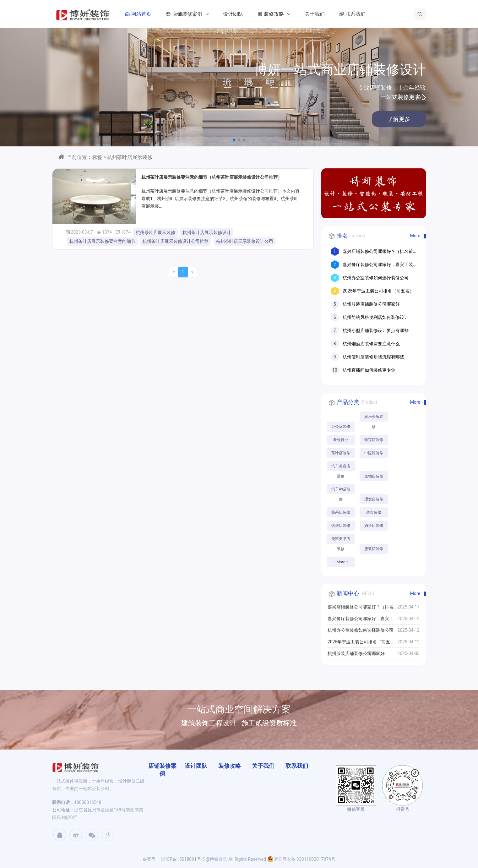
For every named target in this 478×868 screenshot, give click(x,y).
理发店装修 (374, 500)
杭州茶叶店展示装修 (155, 232)
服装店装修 (374, 549)
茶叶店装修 (341, 453)
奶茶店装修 (374, 526)
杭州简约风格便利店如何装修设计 (376, 317)
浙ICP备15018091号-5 (182, 860)
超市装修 (374, 513)
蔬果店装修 (341, 513)
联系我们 (353, 14)
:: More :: (341, 562)
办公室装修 (341, 427)
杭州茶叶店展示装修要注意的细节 (102, 241)
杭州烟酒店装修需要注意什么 (371, 344)
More (415, 236)
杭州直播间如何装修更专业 (369, 370)
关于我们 (317, 14)
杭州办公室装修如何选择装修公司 (376, 278)
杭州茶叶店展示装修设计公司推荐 (176, 241)
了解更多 (386, 119)
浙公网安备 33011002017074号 (301, 860)
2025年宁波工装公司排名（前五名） (378, 291)
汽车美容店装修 (341, 468)
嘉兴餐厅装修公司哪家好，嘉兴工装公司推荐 (361, 620)
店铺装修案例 (188, 14)
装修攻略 (274, 14)
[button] (234, 140)
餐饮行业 (341, 440)
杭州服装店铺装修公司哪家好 (371, 304)
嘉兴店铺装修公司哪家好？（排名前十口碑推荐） (361, 609)
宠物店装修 (374, 476)
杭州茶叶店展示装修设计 (207, 232)
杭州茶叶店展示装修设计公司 (245, 241)
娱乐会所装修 (374, 418)
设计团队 (235, 14)
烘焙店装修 (341, 526)
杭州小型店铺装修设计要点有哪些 (376, 330)
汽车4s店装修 (341, 491)
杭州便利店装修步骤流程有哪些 (373, 357)
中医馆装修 (374, 453)
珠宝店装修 (374, 440)
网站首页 (139, 14)
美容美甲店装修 (341, 540)
